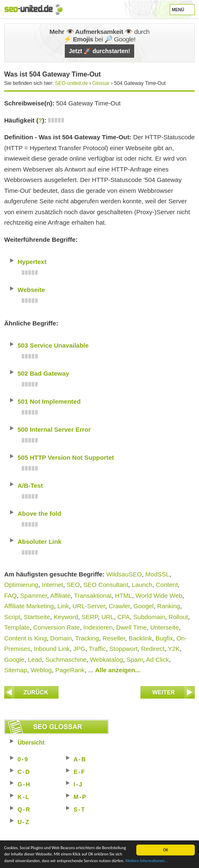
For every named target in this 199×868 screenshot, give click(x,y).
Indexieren (98, 627)
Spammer (33, 595)
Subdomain (149, 617)
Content (167, 585)
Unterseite (164, 627)
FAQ (10, 595)
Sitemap (16, 670)
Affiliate (60, 595)
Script (12, 617)
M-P (80, 797)
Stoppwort (124, 649)
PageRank (70, 670)
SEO (73, 585)
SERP (90, 617)
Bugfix (164, 638)
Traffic (97, 649)
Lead (35, 659)
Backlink (140, 638)
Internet (52, 585)
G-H (24, 784)
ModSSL (158, 574)
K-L (24, 797)
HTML (124, 595)
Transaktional (93, 595)
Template (17, 627)
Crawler (119, 606)
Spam (134, 659)
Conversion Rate (56, 627)
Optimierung (21, 585)
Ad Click (157, 659)
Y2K (173, 649)
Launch (142, 585)
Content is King (26, 638)
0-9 (23, 759)
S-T (80, 809)
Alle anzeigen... (117, 670)
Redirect (153, 649)
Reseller (114, 638)
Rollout (178, 617)
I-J (78, 784)
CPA (124, 617)
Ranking (169, 606)
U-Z (24, 822)
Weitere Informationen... (146, 861)
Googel (143, 606)
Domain (61, 638)
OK (166, 850)
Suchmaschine (66, 659)
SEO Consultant (106, 585)
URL (107, 617)
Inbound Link (52, 649)
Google (14, 659)
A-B (80, 759)
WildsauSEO (124, 574)
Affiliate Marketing (29, 606)
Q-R (24, 809)
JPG (79, 649)
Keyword (66, 617)
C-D (24, 772)
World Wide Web (159, 595)
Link (63, 606)
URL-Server (89, 606)
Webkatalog (106, 659)
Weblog (41, 670)
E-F (80, 772)
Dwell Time (131, 627)
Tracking (87, 638)
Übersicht (31, 743)
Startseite (37, 617)
